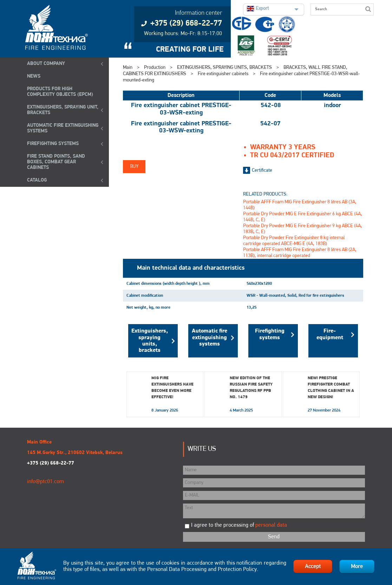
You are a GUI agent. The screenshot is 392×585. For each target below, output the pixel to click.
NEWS (34, 76)
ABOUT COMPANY (46, 64)
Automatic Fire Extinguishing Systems (63, 128)
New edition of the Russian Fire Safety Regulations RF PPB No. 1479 (251, 388)
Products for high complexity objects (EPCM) (60, 92)
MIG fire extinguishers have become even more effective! (172, 388)
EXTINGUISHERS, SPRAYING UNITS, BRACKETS (224, 68)
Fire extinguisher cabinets (223, 74)
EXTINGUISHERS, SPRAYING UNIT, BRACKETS (63, 110)
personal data (271, 525)
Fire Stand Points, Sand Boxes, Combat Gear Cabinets (56, 162)
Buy (134, 167)
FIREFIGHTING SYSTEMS (53, 144)
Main (128, 68)
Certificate (262, 170)
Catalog (37, 180)
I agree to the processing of (239, 525)
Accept (313, 567)
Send (274, 537)
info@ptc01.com (45, 482)
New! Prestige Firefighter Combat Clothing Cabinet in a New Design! (331, 388)
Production (155, 68)
